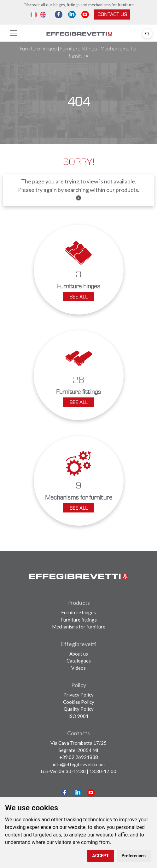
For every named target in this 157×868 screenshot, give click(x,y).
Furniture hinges (38, 49)
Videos (78, 668)
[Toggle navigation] (14, 33)
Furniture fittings (79, 49)
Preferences (134, 856)
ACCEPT (100, 856)
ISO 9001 (78, 716)
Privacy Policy (78, 695)
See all (78, 297)
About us (79, 654)
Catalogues (79, 661)
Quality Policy (79, 709)
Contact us (112, 14)
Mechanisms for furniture (79, 627)
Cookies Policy (79, 702)
